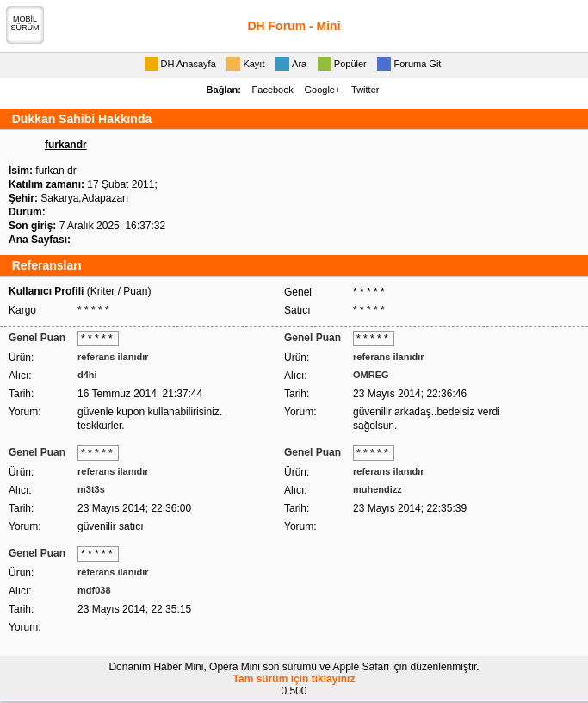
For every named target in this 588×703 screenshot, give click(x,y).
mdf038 (94, 590)
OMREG (371, 375)
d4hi (87, 375)
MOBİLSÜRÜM (25, 23)
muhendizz (378, 489)
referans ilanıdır (113, 357)
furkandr (66, 145)
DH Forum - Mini (294, 26)
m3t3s (91, 489)
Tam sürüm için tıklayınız (294, 679)
